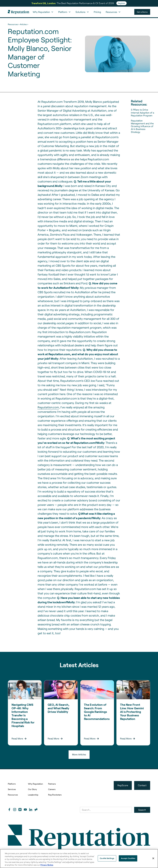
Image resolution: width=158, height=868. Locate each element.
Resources (13, 795)
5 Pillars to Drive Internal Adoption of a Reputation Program (142, 112)
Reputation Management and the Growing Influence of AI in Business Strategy (142, 126)
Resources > (14, 24)
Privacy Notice (47, 865)
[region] (79, 859)
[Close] (153, 858)
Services (12, 789)
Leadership (33, 795)
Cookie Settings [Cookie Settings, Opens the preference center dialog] (107, 858)
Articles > (24, 24)
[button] (43, 12)
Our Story (32, 789)
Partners (52, 784)
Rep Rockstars (55, 795)
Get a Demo (142, 12)
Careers (52, 789)
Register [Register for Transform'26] (121, 3)
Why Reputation (35, 784)
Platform (12, 784)
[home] (19, 12)
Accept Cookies (128, 858)
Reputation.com (48, 407)
